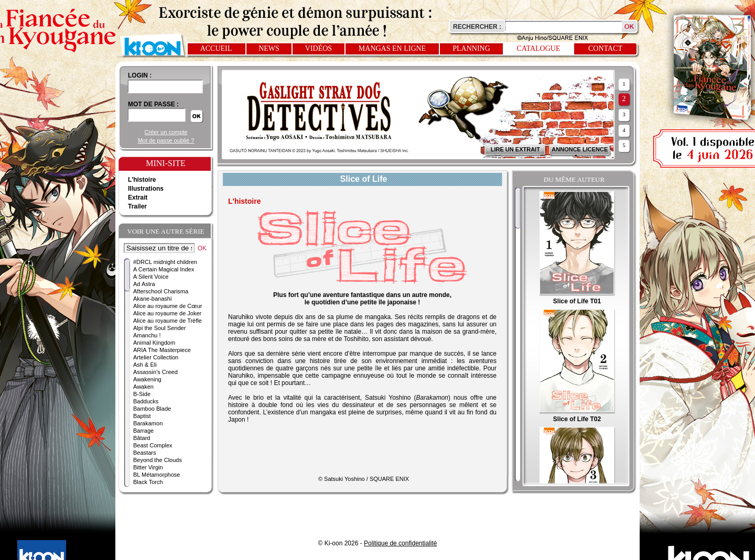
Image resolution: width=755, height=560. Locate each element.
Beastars (144, 453)
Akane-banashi (152, 299)
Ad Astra (144, 284)
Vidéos (319, 48)
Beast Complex (153, 445)
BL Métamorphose (157, 475)
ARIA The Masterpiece (162, 350)
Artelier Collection (156, 357)
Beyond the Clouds (158, 460)
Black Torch (148, 482)
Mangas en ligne (392, 48)
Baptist (142, 416)
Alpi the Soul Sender (159, 328)
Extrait (138, 197)
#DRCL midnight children (165, 262)
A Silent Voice (151, 277)
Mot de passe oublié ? (166, 140)
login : (140, 75)
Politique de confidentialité (400, 543)
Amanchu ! (147, 335)
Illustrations (146, 189)
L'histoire (142, 180)
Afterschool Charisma (161, 291)
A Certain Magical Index (164, 269)
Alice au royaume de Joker (167, 313)
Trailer (137, 206)
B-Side (142, 394)
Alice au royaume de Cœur (168, 306)
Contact (605, 48)
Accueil (216, 48)
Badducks (146, 401)
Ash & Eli (145, 365)
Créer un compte (166, 132)
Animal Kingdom (154, 343)
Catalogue (539, 48)
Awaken (143, 387)
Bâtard (142, 438)
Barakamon (148, 423)
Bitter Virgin (148, 467)
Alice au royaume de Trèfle (168, 321)
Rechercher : (477, 27)
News (269, 48)
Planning (471, 48)
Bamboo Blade (152, 409)
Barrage (143, 431)
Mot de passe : (153, 104)
